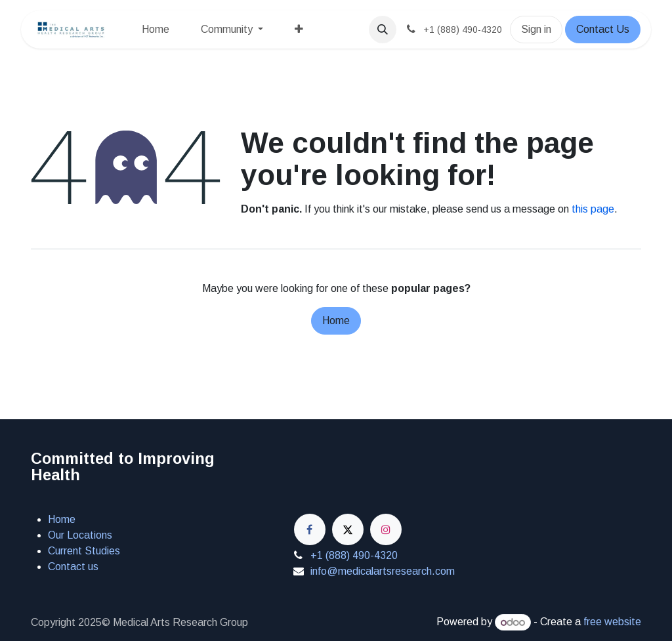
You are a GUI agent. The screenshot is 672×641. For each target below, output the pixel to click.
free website (612, 622)
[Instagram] (386, 529)
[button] (383, 30)
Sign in (536, 29)
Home (336, 320)
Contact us (73, 567)
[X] (348, 529)
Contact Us (603, 29)
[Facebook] (310, 529)
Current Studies (84, 551)
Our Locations (80, 535)
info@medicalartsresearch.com (383, 571)
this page (593, 209)
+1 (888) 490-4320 (354, 555)
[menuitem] (156, 30)
